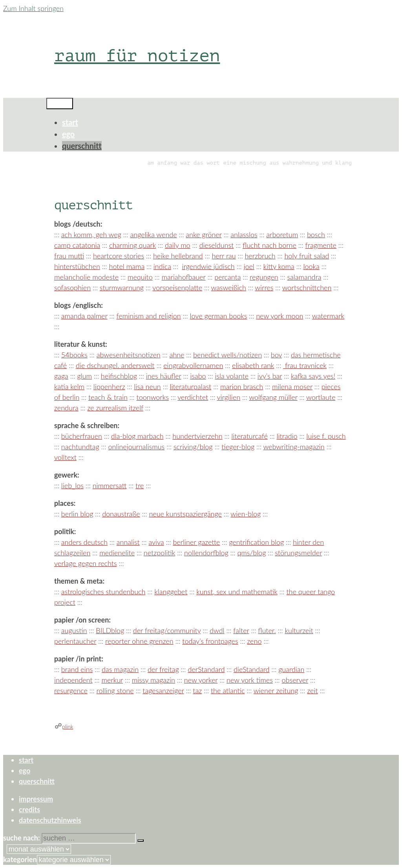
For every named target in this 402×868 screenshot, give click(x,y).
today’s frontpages (210, 641)
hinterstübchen (77, 266)
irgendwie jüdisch (208, 266)
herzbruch (260, 256)
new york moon (280, 316)
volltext (65, 457)
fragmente (321, 245)
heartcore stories (119, 256)
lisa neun (147, 386)
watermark (328, 316)
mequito (140, 277)
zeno (254, 641)
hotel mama (127, 266)
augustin (74, 630)
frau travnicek (305, 365)
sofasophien (72, 288)
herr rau (224, 256)
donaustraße (121, 514)
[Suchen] (141, 841)
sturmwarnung (122, 288)
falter (241, 630)
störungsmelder (298, 553)
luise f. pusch (326, 436)
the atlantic (228, 690)
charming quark (132, 245)
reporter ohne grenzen (139, 641)
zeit (312, 690)
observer (295, 680)
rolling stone (115, 690)
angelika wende (154, 234)
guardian (291, 669)
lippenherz (109, 386)
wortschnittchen (307, 288)
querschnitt (82, 146)
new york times (250, 680)
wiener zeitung (276, 690)
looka (311, 266)
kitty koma (279, 266)
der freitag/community (167, 630)
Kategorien (20, 859)
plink (68, 726)
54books (74, 355)
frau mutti (69, 256)
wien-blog (246, 514)
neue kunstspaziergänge (185, 514)
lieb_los (72, 485)
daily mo (178, 245)
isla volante (232, 376)
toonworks (153, 397)
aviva (156, 542)
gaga (61, 376)
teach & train (108, 397)
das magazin (120, 669)
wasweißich (228, 288)
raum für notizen (137, 56)
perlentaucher (75, 641)
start (70, 122)
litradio (287, 436)
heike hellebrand (178, 256)
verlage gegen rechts (86, 563)
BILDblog (110, 630)
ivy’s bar (270, 376)
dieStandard (251, 669)
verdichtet (193, 397)
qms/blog (251, 553)
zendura (66, 408)
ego (68, 134)
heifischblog (119, 376)
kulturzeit (299, 630)
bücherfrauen (82, 436)
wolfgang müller (273, 397)
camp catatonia (77, 245)
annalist (128, 542)
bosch (316, 234)
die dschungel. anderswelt (115, 365)
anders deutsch (84, 542)
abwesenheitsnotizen (129, 355)
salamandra (304, 277)
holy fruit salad (307, 256)
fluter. (267, 630)
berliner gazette (196, 542)
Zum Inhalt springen (33, 8)
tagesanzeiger (163, 690)
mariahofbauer (184, 277)
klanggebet (171, 591)
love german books (219, 316)
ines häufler (164, 376)
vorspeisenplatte (177, 288)
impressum (36, 799)
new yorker (201, 680)
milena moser (292, 386)
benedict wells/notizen (227, 355)
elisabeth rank (253, 365)
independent (73, 680)
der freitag (163, 669)
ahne (177, 355)
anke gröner (204, 234)
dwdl (217, 630)
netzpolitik (159, 553)
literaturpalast (190, 386)
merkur (112, 680)
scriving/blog (193, 447)
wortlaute (321, 397)
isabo (198, 376)
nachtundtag (80, 447)
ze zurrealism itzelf (115, 408)
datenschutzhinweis (50, 820)
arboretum (282, 234)
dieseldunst (216, 245)
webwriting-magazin (294, 447)
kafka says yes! (313, 376)
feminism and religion (148, 316)
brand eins (77, 669)
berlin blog (77, 514)
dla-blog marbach (137, 436)
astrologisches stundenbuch (103, 591)
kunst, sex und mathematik (237, 591)
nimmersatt (110, 485)
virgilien (229, 397)
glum (85, 376)
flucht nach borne (270, 245)
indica (162, 266)
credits (29, 809)
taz (197, 690)
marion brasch (242, 386)
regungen (264, 277)
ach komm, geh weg (91, 234)
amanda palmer (84, 316)
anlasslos (244, 234)
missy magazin (153, 680)
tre (140, 485)
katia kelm (69, 386)
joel (249, 266)
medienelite (117, 553)
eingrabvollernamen (193, 365)
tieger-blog (238, 447)
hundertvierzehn (197, 436)
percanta (227, 277)
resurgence (71, 690)
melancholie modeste (86, 277)
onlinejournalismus (136, 447)
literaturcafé (249, 436)
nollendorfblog (206, 553)
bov (276, 355)
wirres (264, 288)
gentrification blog (256, 542)
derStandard (206, 669)
